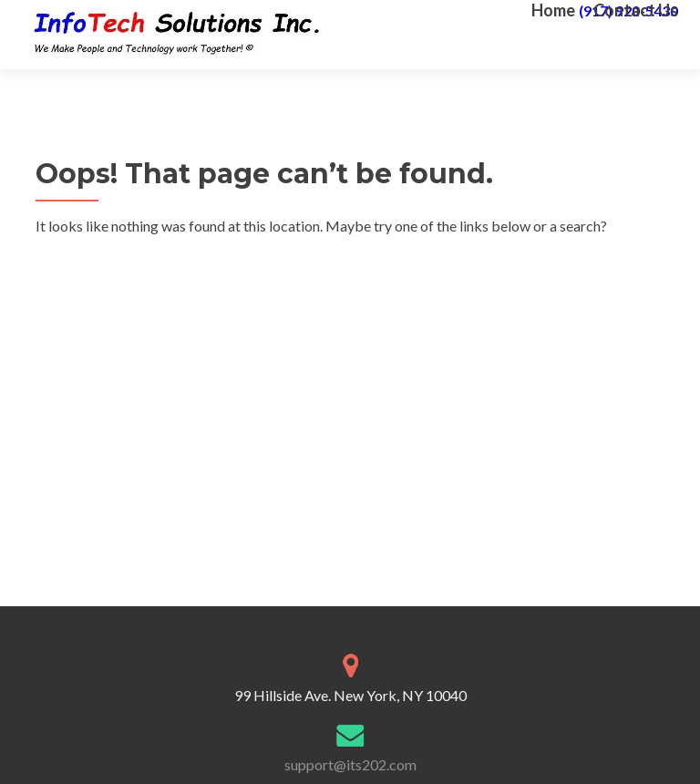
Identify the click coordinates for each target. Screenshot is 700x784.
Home (553, 10)
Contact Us (636, 10)
